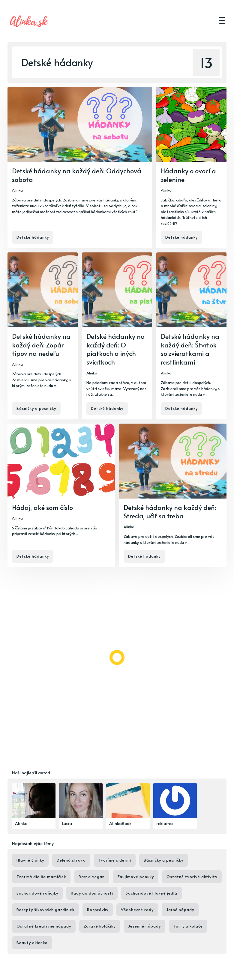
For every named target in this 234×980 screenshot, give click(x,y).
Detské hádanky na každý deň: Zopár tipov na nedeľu (41, 345)
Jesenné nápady (144, 926)
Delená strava (71, 860)
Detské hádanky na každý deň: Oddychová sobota (77, 175)
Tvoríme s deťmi (115, 860)
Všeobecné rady (137, 910)
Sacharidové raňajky (37, 893)
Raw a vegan (92, 877)
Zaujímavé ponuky (136, 877)
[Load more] (117, 657)
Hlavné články (30, 860)
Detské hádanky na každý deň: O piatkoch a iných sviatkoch (116, 349)
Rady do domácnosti (92, 893)
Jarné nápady (180, 910)
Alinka (17, 190)
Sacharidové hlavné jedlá (151, 893)
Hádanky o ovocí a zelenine (188, 175)
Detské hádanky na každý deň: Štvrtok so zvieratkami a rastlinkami (190, 349)
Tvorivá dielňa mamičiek (41, 877)
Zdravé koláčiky (100, 926)
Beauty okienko (32, 943)
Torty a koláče (188, 926)
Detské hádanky (33, 237)
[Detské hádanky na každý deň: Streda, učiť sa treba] (173, 496)
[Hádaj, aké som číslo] (61, 496)
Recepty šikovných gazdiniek (45, 910)
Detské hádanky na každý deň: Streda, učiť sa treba (170, 512)
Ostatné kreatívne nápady (44, 926)
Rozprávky (98, 910)
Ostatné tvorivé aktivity (192, 877)
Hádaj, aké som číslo (42, 507)
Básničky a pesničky (36, 408)
